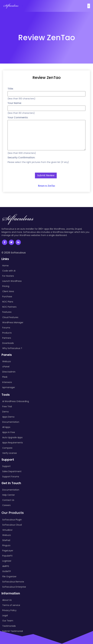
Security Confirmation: (21, 157)
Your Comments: (18, 117)
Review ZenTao (47, 77)
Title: (11, 88)
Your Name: (15, 103)
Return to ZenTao (46, 186)
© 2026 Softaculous (14, 252)
